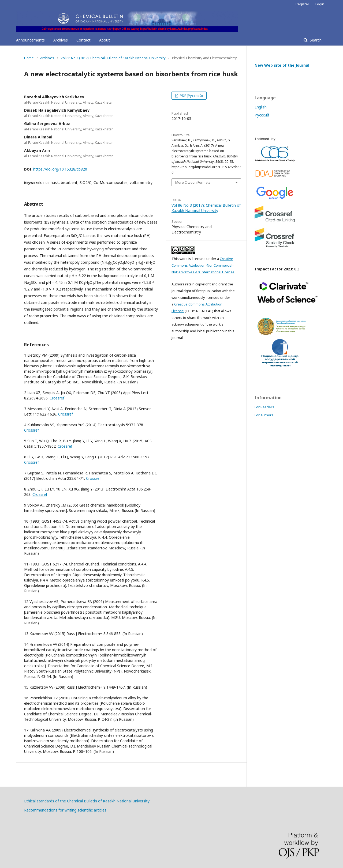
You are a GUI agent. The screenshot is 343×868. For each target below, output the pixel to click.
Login (320, 4)
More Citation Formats (193, 182)
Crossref (57, 398)
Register (302, 4)
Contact (83, 40)
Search (315, 40)
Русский (262, 115)
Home (29, 58)
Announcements (30, 40)
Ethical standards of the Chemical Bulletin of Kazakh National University (87, 801)
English (261, 107)
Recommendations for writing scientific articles (65, 810)
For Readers (264, 407)
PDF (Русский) (191, 96)
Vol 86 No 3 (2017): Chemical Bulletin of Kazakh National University (113, 58)
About (105, 40)
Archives (61, 40)
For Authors (264, 415)
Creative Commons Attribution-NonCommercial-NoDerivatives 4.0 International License (203, 265)
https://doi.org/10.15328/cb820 (60, 169)
